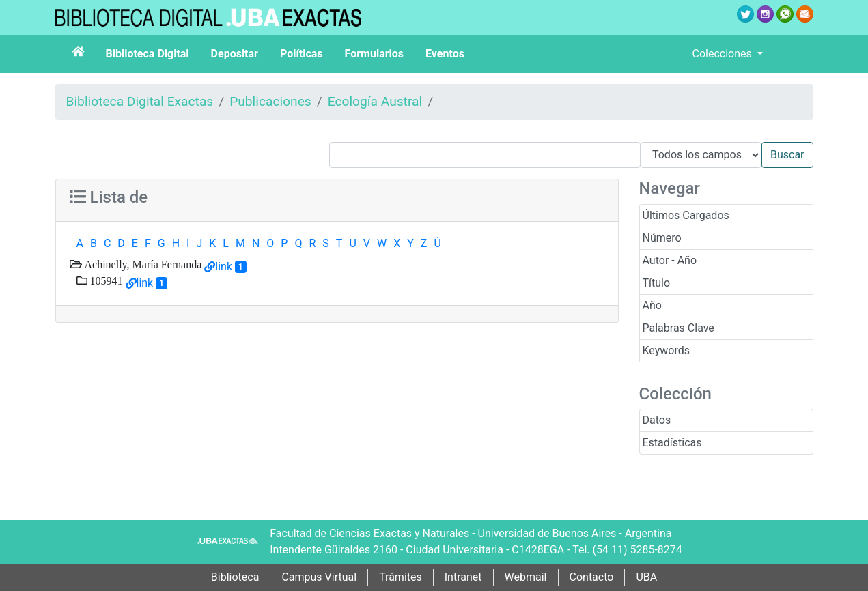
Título (657, 283)
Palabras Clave (678, 328)
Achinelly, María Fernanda (142, 264)
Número (662, 238)
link (224, 266)
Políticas (302, 54)
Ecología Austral (375, 101)
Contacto (592, 577)
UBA (646, 577)
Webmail (526, 577)
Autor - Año (670, 260)
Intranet (463, 577)
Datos (657, 420)
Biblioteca (235, 577)
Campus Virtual (319, 577)
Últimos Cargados (686, 215)
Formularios (374, 54)
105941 (105, 280)
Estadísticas (672, 443)
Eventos (445, 54)
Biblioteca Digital (148, 54)
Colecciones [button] (724, 54)
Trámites (401, 577)
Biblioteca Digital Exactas (140, 101)
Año (652, 305)
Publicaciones (270, 101)
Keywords (667, 350)
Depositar (235, 54)
